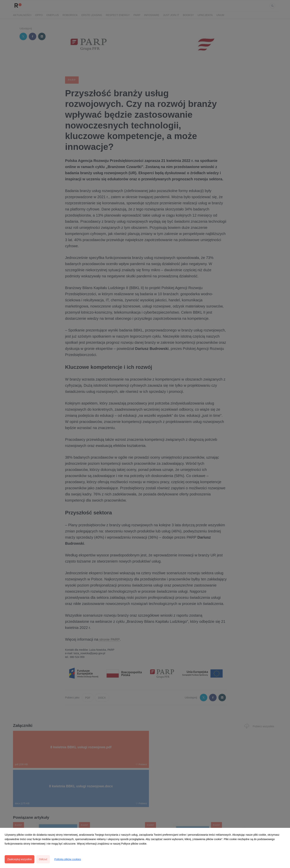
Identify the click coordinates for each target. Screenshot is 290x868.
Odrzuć (43, 859)
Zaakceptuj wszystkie (20, 859)
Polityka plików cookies (68, 859)
